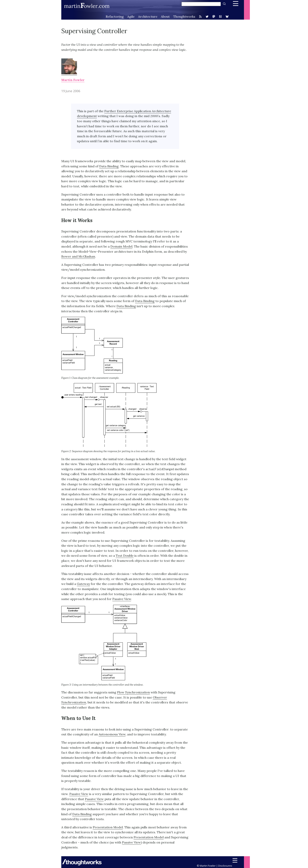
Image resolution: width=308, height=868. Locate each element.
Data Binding (109, 166)
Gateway (83, 584)
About (165, 16)
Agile (131, 16)
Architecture (148, 16)
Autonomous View (112, 734)
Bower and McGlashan (78, 256)
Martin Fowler (73, 80)
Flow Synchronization (133, 692)
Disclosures (225, 866)
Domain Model (121, 246)
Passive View (122, 599)
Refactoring (115, 16)
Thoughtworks (184, 16)
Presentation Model (108, 827)
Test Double (125, 556)
